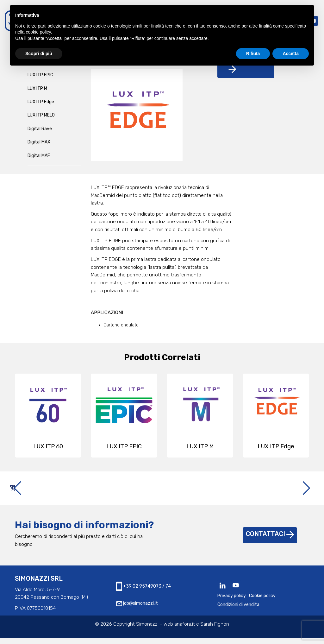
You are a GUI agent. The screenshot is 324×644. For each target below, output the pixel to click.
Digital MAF (39, 156)
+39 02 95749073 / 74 (143, 593)
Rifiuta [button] (253, 54)
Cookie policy (262, 602)
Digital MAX (39, 142)
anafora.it (185, 630)
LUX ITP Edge (41, 102)
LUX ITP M (37, 88)
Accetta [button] (291, 54)
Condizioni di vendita (238, 611)
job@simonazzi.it (137, 610)
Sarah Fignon (215, 630)
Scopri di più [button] (39, 54)
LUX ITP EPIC (40, 75)
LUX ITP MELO (41, 115)
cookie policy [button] (38, 32)
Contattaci (270, 540)
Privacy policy (232, 602)
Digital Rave (40, 129)
